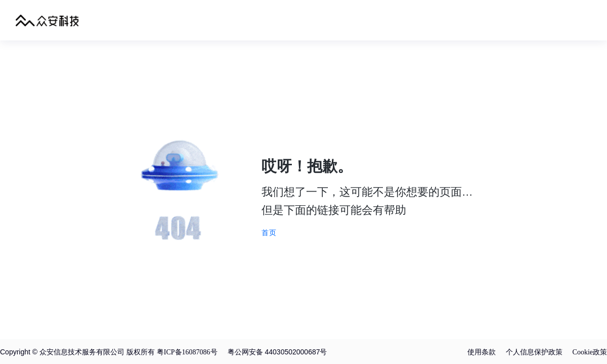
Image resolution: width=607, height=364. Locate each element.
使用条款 (482, 352)
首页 (269, 233)
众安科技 (47, 20)
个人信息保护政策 (534, 352)
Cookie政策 (590, 352)
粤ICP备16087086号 (187, 352)
